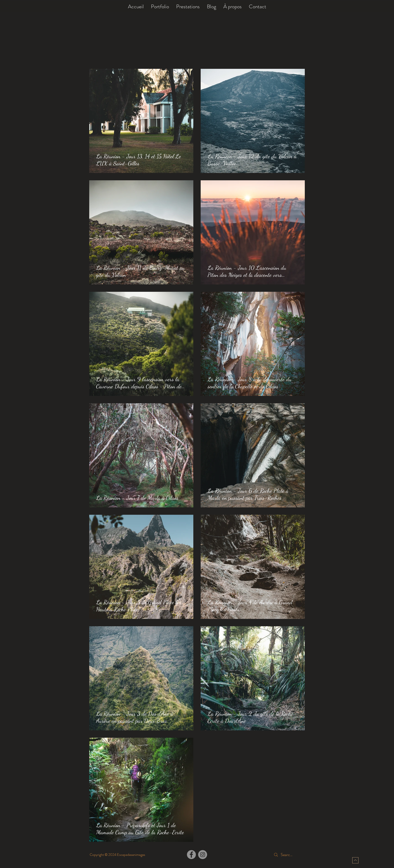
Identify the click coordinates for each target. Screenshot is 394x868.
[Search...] (288, 855)
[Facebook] (191, 855)
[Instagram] (203, 855)
